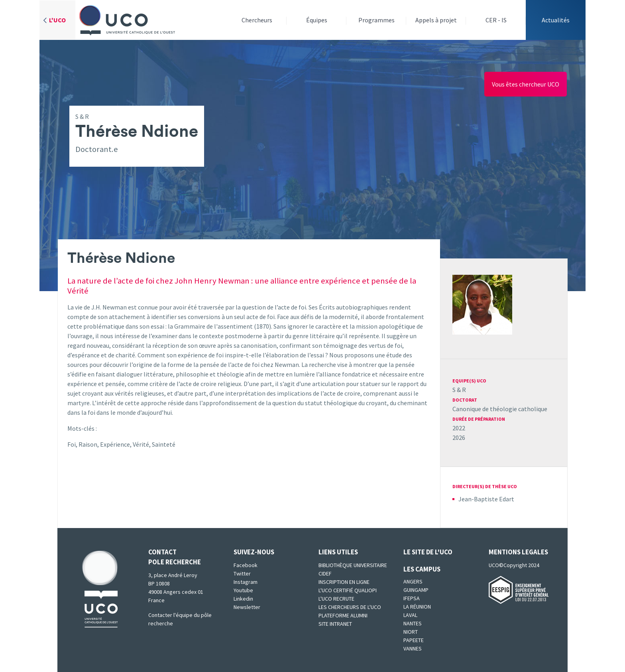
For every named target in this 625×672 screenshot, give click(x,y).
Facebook (246, 565)
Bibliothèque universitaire (353, 565)
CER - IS (496, 20)
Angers (413, 581)
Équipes (317, 20)
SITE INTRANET (335, 624)
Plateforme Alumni (343, 615)
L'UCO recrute (336, 599)
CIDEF (325, 573)
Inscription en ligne (344, 582)
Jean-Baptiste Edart (486, 499)
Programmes (376, 20)
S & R (459, 390)
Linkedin (243, 599)
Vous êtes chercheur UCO (526, 84)
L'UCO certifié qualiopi (348, 590)
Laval (410, 615)
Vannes (413, 648)
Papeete (414, 640)
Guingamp (416, 590)
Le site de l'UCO (428, 552)
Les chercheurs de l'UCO (350, 607)
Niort (411, 632)
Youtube (243, 590)
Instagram (246, 582)
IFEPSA (412, 598)
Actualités (556, 20)
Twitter (242, 573)
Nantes (413, 623)
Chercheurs (257, 20)
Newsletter (247, 607)
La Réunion (417, 607)
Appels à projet (436, 20)
